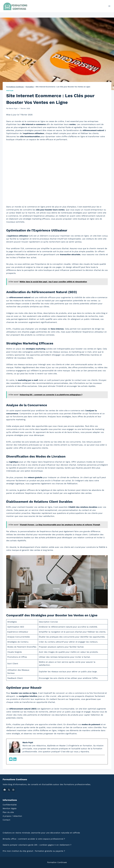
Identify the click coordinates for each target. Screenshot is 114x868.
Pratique (10, 91)
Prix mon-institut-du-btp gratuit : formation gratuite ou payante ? (34, 851)
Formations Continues (15, 87)
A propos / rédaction (12, 816)
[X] (9, 790)
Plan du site (8, 812)
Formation (30, 87)
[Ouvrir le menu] (109, 6)
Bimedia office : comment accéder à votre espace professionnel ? (34, 839)
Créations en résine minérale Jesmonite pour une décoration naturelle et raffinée (41, 833)
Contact (6, 820)
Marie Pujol (13, 108)
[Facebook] (5, 790)
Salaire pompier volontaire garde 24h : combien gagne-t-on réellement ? (37, 845)
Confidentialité (10, 805)
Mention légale (10, 808)
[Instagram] (13, 790)
